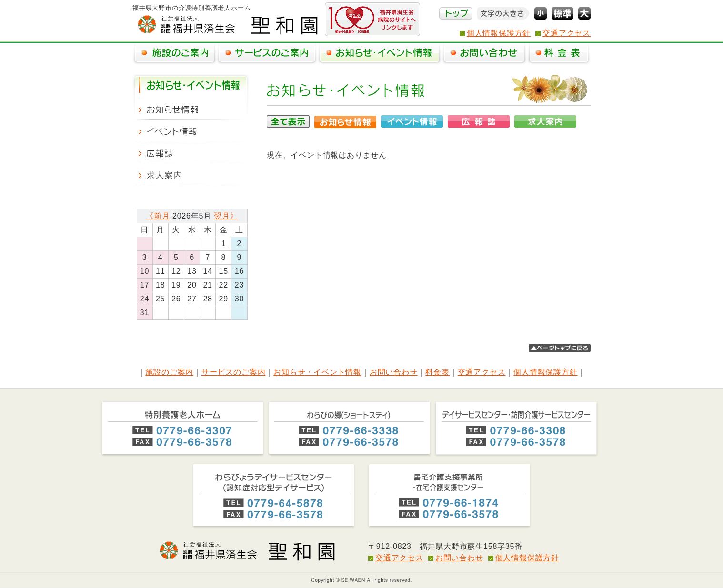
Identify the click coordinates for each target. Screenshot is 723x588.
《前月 (158, 216)
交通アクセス (567, 33)
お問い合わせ (394, 372)
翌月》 (226, 216)
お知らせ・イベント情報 (317, 372)
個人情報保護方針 (499, 33)
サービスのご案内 (233, 372)
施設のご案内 (169, 372)
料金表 (437, 372)
